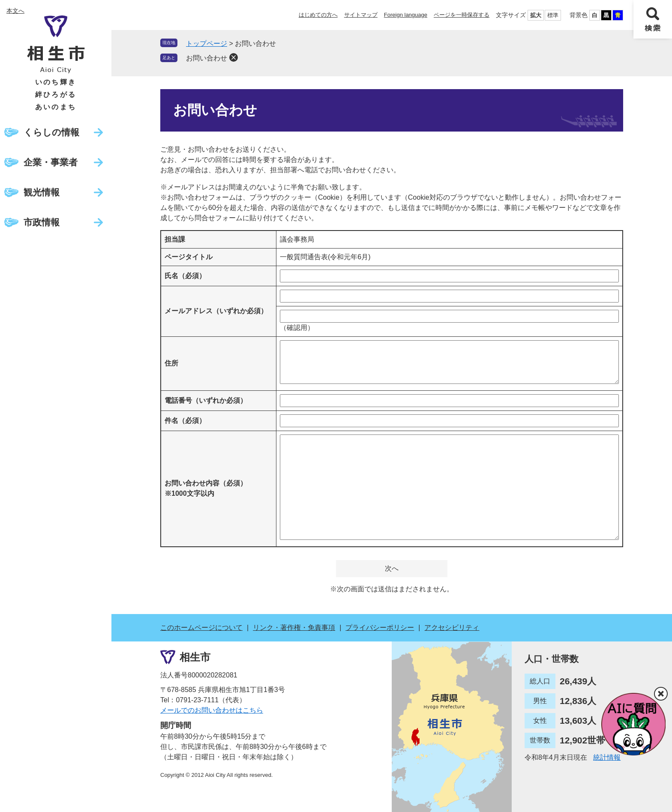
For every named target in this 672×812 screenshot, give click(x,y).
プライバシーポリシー (380, 628)
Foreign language (406, 15)
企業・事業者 (51, 162)
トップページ (207, 43)
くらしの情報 (51, 132)
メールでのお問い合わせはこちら (212, 710)
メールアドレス (216, 311)
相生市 (195, 657)
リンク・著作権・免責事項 (294, 628)
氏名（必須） (185, 276)
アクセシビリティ (452, 628)
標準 (553, 15)
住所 (171, 363)
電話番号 (206, 400)
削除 (234, 57)
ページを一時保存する (462, 15)
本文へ (15, 11)
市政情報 (42, 222)
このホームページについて (201, 628)
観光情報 (42, 192)
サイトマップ (361, 15)
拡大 (536, 15)
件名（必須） (185, 421)
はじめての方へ (318, 15)
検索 (653, 19)
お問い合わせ (207, 58)
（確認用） (297, 328)
